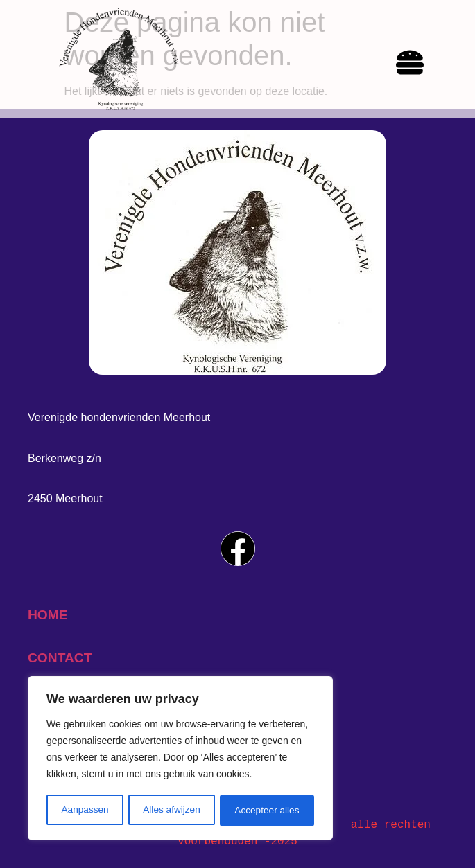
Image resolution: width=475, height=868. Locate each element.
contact (60, 658)
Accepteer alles (267, 811)
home (48, 615)
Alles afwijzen (172, 811)
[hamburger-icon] (410, 65)
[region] (180, 759)
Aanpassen (85, 811)
